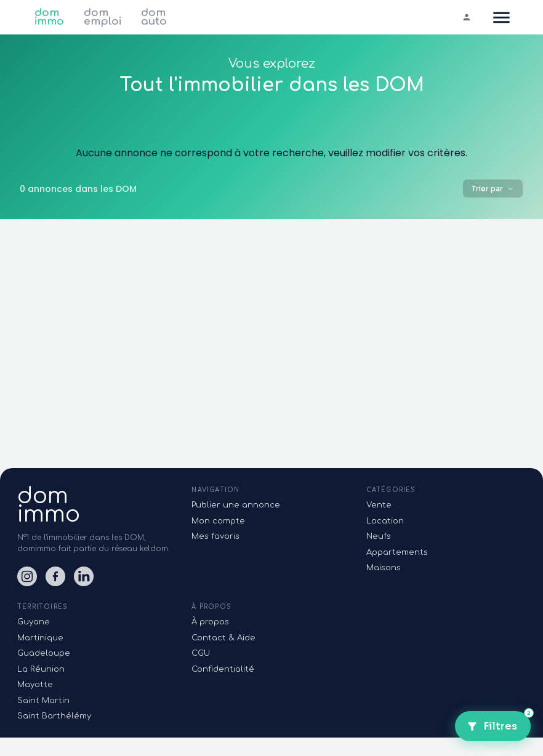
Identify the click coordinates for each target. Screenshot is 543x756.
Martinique (40, 638)
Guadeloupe (44, 653)
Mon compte (218, 521)
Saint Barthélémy (54, 716)
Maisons (384, 568)
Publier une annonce (236, 505)
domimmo (49, 505)
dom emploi (103, 17)
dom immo (49, 17)
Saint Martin (43, 701)
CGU (201, 653)
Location (385, 521)
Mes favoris (215, 536)
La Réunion (41, 669)
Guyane (34, 622)
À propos (210, 622)
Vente (379, 505)
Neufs (379, 536)
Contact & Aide (223, 638)
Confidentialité (223, 669)
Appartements (397, 552)
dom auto (154, 17)
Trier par (493, 189)
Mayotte (35, 685)
